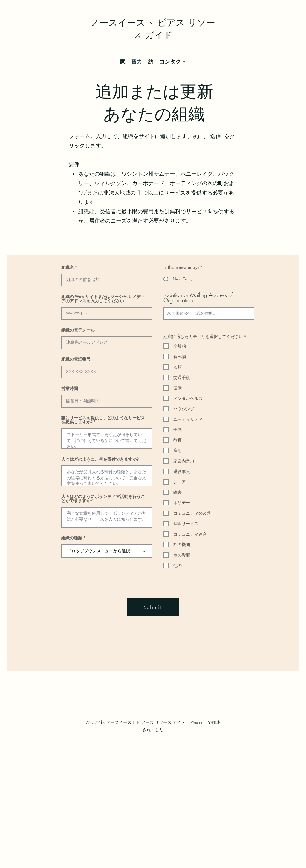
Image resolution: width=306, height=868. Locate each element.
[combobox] (209, 313)
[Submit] (153, 607)
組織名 (68, 267)
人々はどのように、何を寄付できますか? (100, 459)
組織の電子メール (78, 330)
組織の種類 (72, 538)
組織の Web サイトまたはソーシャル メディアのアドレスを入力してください (103, 299)
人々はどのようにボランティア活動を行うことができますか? (103, 499)
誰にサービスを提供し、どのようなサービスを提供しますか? (103, 420)
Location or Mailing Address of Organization (198, 297)
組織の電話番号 (76, 359)
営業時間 (70, 388)
